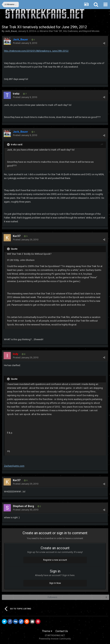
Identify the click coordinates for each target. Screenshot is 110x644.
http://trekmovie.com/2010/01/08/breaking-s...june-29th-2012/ (36, 51)
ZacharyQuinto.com (14, 466)
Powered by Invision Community (55, 639)
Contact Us (62, 631)
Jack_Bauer (11, 31)
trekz (16, 94)
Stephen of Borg (23, 506)
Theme (47, 631)
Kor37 (17, 236)
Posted (25, 43)
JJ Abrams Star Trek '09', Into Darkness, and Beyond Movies (68, 31)
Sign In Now (55, 583)
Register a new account (55, 560)
